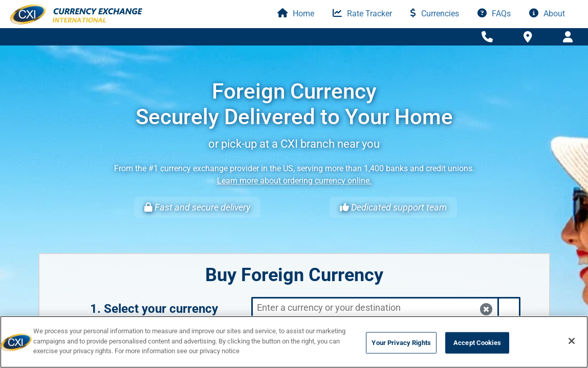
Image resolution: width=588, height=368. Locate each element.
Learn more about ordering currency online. (294, 181)
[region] (294, 342)
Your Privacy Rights (401, 343)
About (547, 14)
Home (296, 14)
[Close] (572, 341)
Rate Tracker (362, 14)
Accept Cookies (477, 343)
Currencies (435, 14)
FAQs (494, 14)
